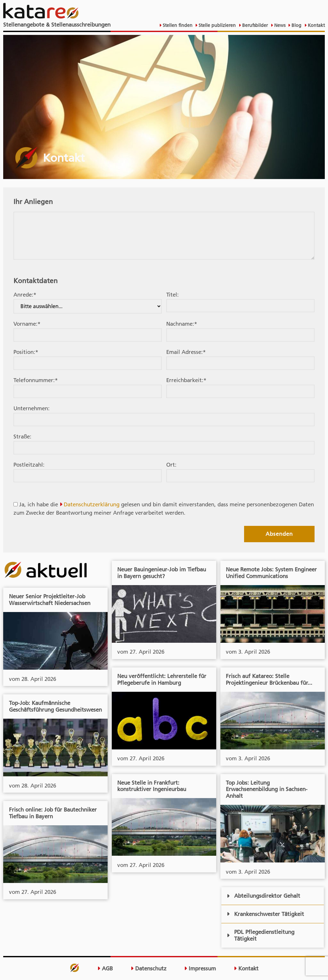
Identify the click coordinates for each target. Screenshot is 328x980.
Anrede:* (25, 295)
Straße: (22, 437)
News (279, 25)
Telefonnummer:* (36, 380)
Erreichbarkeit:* (186, 380)
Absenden (279, 534)
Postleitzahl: (29, 465)
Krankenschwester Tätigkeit (265, 914)
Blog (296, 25)
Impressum (200, 968)
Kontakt (316, 25)
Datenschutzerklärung (92, 504)
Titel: (172, 295)
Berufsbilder (254, 25)
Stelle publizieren (217, 25)
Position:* (26, 352)
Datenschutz (149, 968)
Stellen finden (177, 25)
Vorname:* (27, 324)
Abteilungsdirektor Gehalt (263, 896)
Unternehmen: (32, 408)
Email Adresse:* (186, 352)
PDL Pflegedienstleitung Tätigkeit (261, 935)
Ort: (171, 465)
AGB (105, 968)
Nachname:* (182, 324)
